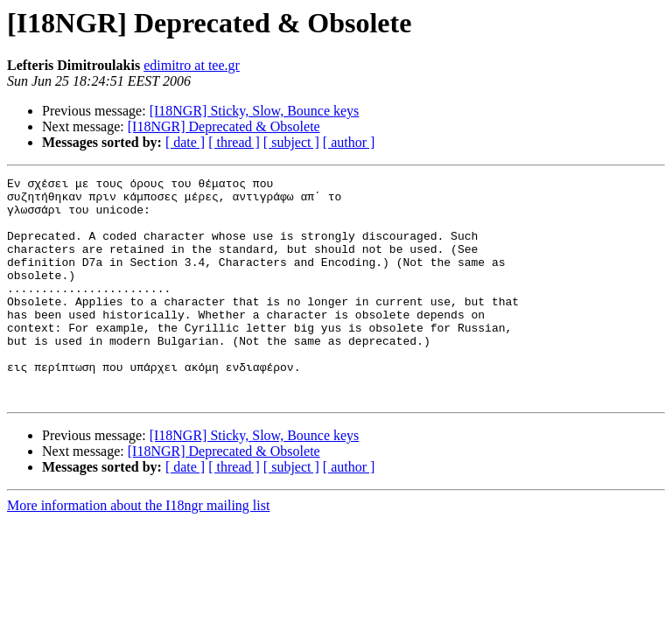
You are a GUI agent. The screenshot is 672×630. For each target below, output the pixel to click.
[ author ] (349, 142)
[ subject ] (291, 142)
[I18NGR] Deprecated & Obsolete (224, 126)
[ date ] (185, 142)
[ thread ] (234, 142)
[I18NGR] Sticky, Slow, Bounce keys (255, 111)
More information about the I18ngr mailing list (138, 550)
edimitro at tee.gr (192, 65)
